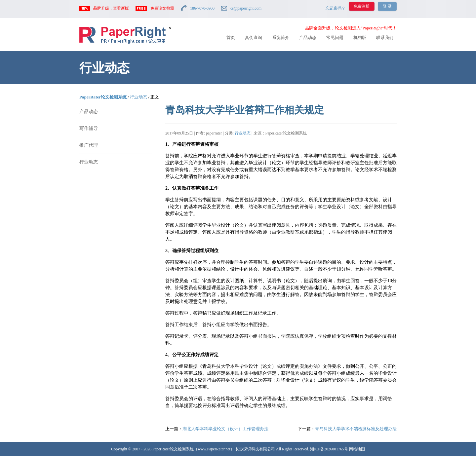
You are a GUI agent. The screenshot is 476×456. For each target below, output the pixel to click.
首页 (231, 38)
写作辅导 (89, 128)
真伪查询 (254, 38)
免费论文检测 (162, 8)
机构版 (360, 38)
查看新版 (121, 8)
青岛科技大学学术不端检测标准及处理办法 (356, 429)
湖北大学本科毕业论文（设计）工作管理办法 (225, 429)
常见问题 (335, 38)
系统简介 (281, 38)
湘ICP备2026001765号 (329, 449)
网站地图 (357, 449)
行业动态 (139, 97)
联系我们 (385, 38)
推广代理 (89, 145)
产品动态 (308, 38)
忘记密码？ (336, 8)
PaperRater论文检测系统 (103, 97)
